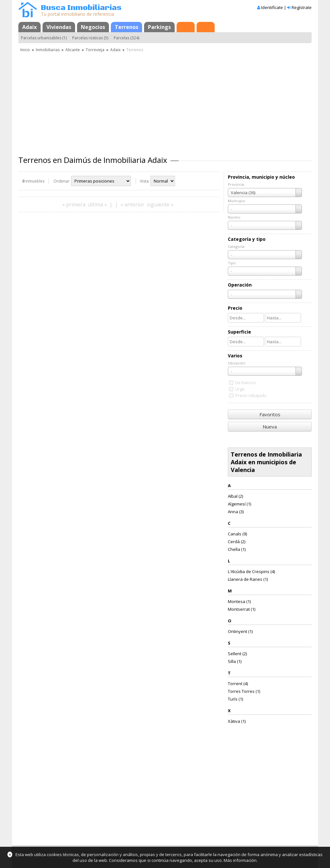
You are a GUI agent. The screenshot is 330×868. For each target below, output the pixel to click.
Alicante (73, 50)
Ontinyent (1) (240, 631)
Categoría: (237, 246)
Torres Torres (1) (244, 691)
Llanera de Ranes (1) (248, 579)
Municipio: (237, 201)
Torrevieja (95, 50)
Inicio (25, 50)
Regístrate (302, 7)
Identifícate (272, 7)
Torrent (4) (238, 684)
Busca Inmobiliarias (81, 8)
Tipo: (232, 263)
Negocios (93, 27)
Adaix (29, 27)
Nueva (270, 427)
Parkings (159, 27)
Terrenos (126, 27)
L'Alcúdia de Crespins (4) (251, 571)
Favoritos (270, 414)
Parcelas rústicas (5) (90, 38)
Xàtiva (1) (237, 721)
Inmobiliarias (48, 50)
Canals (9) (237, 534)
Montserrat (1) (242, 609)
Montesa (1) (239, 601)
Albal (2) (235, 496)
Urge (240, 389)
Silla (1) (235, 661)
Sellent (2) (237, 654)
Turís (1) (235, 699)
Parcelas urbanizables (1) (44, 38)
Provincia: (236, 184)
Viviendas (59, 27)
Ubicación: (237, 363)
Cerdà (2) (237, 542)
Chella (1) (237, 549)
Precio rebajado (251, 395)
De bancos (246, 382)
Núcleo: (234, 217)
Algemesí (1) (239, 504)
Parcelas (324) (126, 38)
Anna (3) (236, 512)
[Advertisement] (165, 101)
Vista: (145, 181)
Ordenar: (62, 181)
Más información (240, 860)
